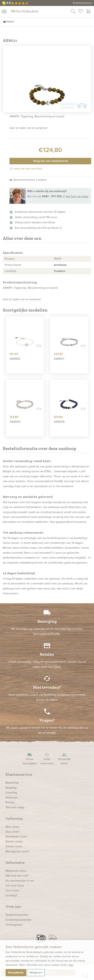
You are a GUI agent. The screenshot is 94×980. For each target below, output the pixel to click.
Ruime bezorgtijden (30, 759)
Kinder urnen (14, 846)
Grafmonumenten (17, 915)
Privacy (10, 802)
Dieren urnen (14, 841)
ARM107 (59, 359)
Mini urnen (13, 827)
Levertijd (11, 895)
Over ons (13, 906)
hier (71, 965)
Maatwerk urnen (16, 871)
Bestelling (12, 783)
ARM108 (15, 422)
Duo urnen (12, 832)
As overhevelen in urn (20, 881)
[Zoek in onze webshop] (73, 12)
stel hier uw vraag (77, 196)
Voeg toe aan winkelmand (50, 161)
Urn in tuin (12, 890)
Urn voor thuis (15, 885)
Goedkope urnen (17, 836)
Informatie (15, 862)
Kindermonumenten (19, 920)
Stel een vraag (15, 807)
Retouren (12, 798)
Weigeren (36, 972)
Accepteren (16, 972)
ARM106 (15, 359)
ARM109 (59, 422)
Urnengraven (14, 925)
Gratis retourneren (47, 759)
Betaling (11, 788)
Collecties (14, 818)
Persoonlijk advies (64, 759)
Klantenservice (82, 3)
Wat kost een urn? (17, 876)
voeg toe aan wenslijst (26, 169)
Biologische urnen (17, 851)
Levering (11, 792)
